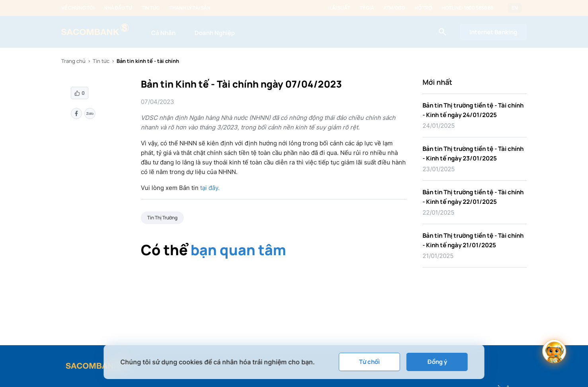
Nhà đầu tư (118, 8)
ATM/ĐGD (394, 8)
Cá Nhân (163, 33)
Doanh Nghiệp (215, 33)
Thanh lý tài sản (190, 8)
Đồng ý (437, 362)
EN (515, 8)
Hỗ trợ (423, 8)
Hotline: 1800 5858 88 (467, 8)
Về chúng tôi (78, 8)
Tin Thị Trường (162, 218)
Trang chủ (73, 61)
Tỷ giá (367, 8)
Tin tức (151, 8)
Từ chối (370, 362)
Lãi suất (340, 8)
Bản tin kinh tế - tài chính (148, 61)
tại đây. (210, 188)
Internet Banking (493, 32)
